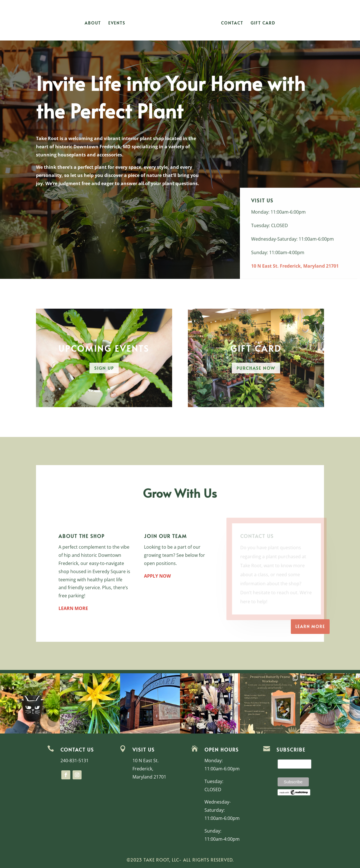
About (93, 23)
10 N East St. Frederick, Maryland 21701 (295, 270)
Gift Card (263, 23)
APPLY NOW (157, 576)
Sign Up (104, 368)
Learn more (310, 626)
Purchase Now (256, 368)
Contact (232, 23)
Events (117, 23)
